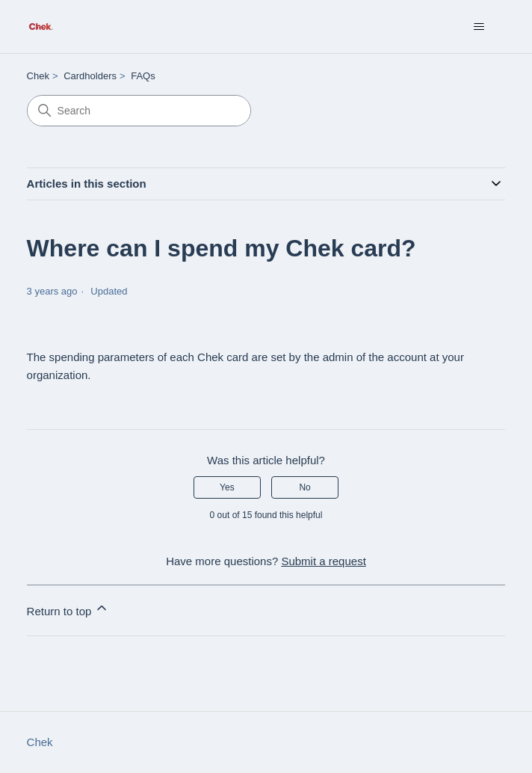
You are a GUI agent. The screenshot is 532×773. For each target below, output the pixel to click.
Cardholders (90, 76)
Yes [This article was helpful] (227, 487)
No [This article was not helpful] (304, 487)
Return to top (68, 609)
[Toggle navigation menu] (479, 27)
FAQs (143, 76)
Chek (38, 76)
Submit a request (323, 561)
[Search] (139, 111)
